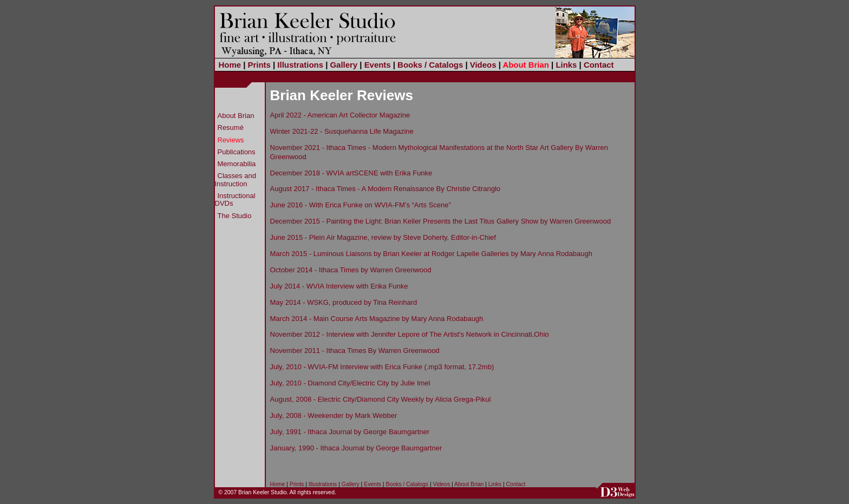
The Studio (235, 216)
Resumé (231, 127)
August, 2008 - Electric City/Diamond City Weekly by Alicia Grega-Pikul (381, 399)
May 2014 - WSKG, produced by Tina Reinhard (344, 302)
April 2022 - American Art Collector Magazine (340, 115)
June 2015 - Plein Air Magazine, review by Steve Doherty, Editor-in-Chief (383, 237)
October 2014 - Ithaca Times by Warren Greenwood (351, 270)
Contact (599, 65)
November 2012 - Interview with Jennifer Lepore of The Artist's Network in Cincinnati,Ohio (410, 334)
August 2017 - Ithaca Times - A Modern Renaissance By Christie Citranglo (386, 189)
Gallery (344, 65)
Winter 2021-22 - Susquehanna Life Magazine (342, 131)
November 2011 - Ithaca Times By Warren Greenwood (355, 351)
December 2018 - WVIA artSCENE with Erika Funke (351, 173)
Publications (237, 152)
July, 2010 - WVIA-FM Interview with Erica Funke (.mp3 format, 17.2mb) (382, 367)
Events (378, 65)
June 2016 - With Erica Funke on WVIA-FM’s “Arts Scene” (361, 205)
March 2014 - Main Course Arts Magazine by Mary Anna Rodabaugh (377, 319)
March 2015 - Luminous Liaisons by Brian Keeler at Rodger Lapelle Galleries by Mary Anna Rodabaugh (431, 254)
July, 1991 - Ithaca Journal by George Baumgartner (350, 432)
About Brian (525, 65)
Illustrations (300, 65)
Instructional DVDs (235, 199)
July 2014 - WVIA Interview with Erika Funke (339, 286)
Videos (483, 65)
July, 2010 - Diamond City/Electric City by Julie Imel (350, 383)
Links (566, 65)
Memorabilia (237, 164)
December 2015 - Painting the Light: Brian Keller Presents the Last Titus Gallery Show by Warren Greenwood (441, 221)
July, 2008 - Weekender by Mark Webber (334, 415)
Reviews (231, 140)
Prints (259, 65)
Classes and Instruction (236, 179)
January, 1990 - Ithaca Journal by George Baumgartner (356, 448)
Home (230, 65)
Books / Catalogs (430, 65)
